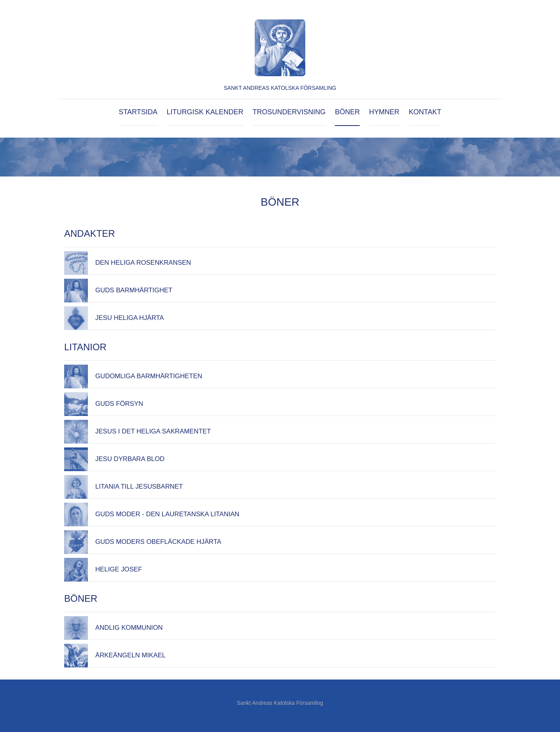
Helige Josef (119, 569)
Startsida (138, 112)
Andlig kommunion (129, 628)
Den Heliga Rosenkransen (143, 263)
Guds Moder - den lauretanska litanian (167, 514)
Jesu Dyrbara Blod (130, 459)
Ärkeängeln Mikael (130, 655)
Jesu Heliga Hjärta (130, 318)
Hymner (384, 112)
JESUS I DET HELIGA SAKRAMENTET (153, 431)
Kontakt (425, 112)
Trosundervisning (289, 112)
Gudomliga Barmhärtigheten (149, 376)
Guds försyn (119, 404)
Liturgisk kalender (205, 112)
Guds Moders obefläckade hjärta (158, 542)
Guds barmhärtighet (134, 290)
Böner (347, 112)
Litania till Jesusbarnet (139, 487)
